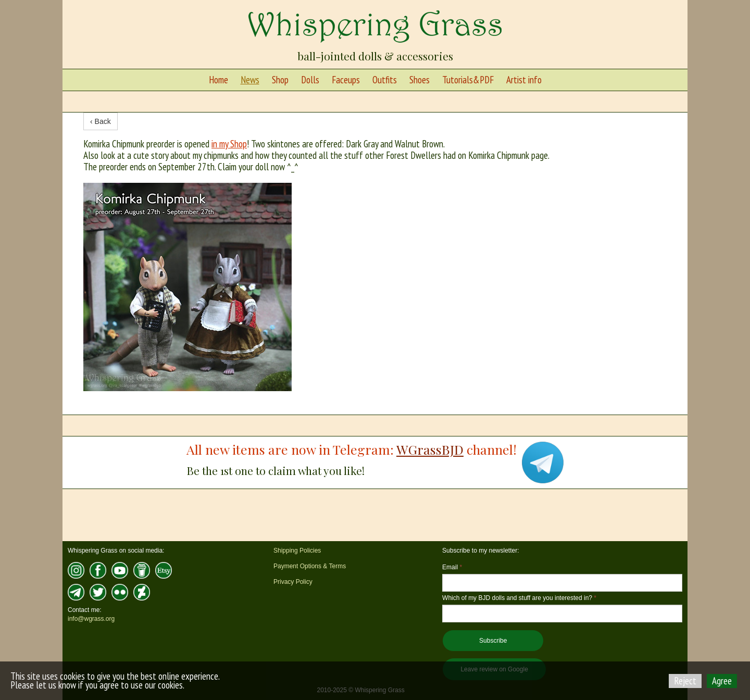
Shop (280, 80)
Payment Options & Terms (310, 566)
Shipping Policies (297, 551)
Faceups (346, 80)
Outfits (385, 80)
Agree (722, 681)
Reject (685, 681)
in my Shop (229, 144)
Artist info (524, 80)
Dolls (310, 80)
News (250, 80)
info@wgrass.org (91, 619)
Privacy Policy (293, 582)
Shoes (420, 80)
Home (218, 80)
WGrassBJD (430, 449)
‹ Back (101, 121)
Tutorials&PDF (468, 80)
